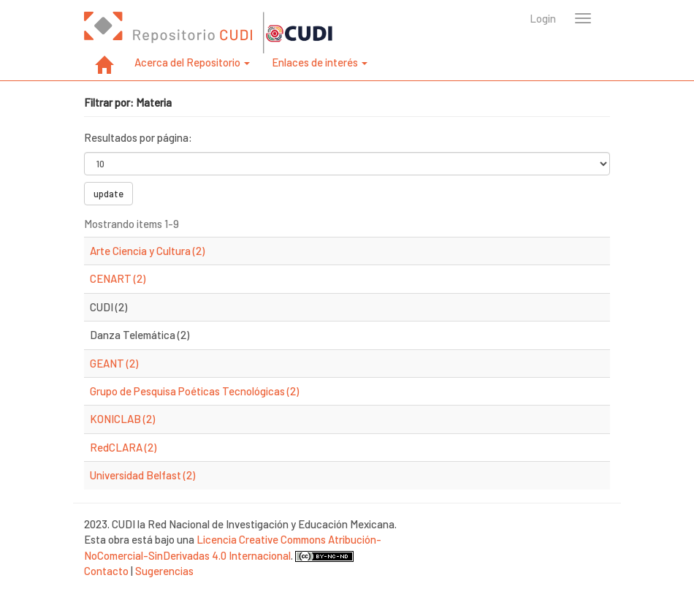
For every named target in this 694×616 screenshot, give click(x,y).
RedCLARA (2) (123, 447)
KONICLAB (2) (122, 419)
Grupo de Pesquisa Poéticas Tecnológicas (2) (194, 391)
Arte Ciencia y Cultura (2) (147, 251)
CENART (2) (118, 278)
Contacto (106, 571)
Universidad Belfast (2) (142, 475)
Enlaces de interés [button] (320, 62)
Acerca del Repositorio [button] (192, 62)
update (108, 194)
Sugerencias (164, 571)
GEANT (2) (114, 363)
